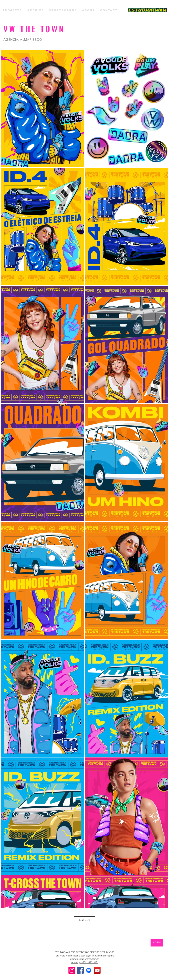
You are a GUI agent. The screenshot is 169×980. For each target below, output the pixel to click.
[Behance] (89, 970)
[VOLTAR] (157, 943)
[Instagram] (72, 970)
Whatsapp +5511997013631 (85, 963)
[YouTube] (97, 970)
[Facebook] (80, 970)
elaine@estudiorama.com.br (85, 959)
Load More (84, 920)
